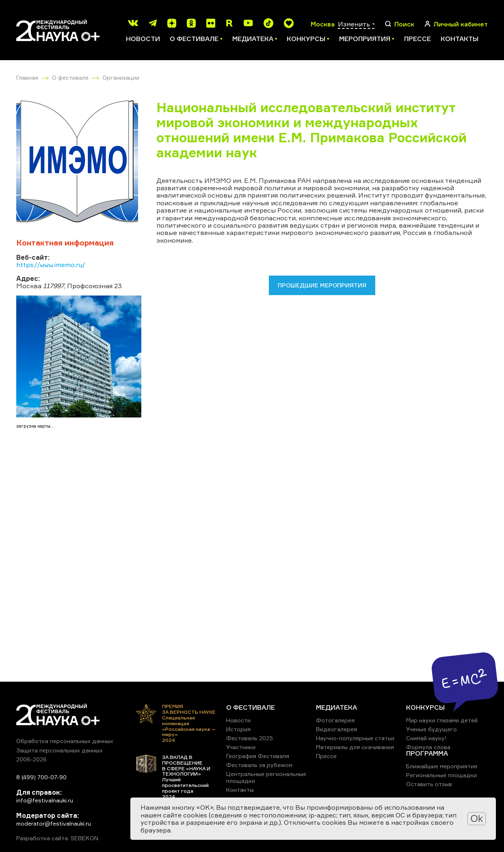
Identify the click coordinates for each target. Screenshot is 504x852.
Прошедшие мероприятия (322, 285)
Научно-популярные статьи (355, 738)
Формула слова (428, 747)
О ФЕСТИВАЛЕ (251, 707)
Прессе (417, 39)
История (238, 729)
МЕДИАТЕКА (336, 707)
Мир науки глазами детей (442, 720)
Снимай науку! (426, 738)
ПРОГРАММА (427, 753)
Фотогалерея (335, 720)
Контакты (460, 39)
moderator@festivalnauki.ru (54, 823)
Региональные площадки (441, 775)
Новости (143, 39)
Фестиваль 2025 (250, 738)
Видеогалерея (336, 729)
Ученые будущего (432, 729)
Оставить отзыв (429, 784)
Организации (121, 77)
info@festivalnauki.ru (45, 800)
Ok (477, 818)
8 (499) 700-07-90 (41, 777)
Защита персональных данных (59, 750)
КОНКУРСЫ (425, 707)
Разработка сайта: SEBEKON (57, 838)
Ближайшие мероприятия (442, 766)
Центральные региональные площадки (266, 777)
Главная (27, 77)
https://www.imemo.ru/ (51, 265)
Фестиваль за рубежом (259, 765)
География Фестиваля (258, 756)
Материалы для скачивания (355, 747)
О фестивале (70, 77)
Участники (241, 747)
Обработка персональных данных (65, 741)
